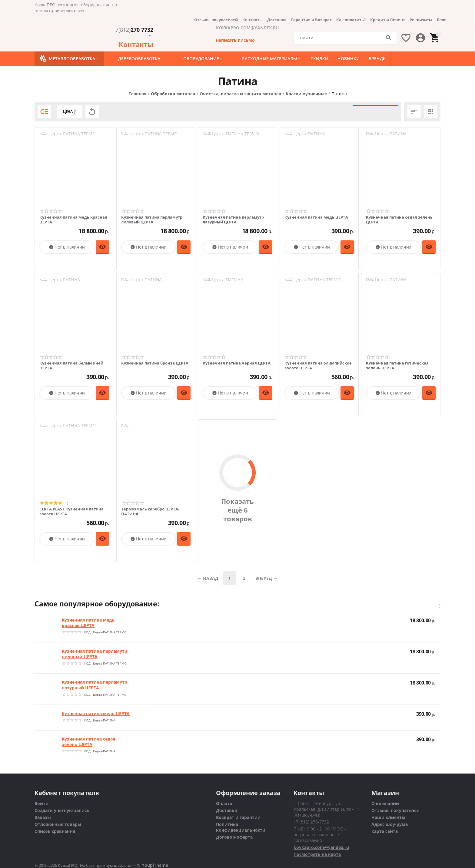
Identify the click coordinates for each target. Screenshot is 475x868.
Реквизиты (421, 20)
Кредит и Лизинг (388, 20)
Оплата (224, 803)
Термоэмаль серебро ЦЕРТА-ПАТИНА (150, 512)
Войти (42, 803)
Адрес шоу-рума (390, 824)
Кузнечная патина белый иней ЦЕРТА (71, 366)
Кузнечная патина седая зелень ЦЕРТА (399, 220)
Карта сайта (385, 831)
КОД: (43, 133)
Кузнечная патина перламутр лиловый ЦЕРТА (152, 220)
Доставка (277, 20)
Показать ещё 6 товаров (237, 510)
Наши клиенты (388, 817)
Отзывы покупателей (216, 20)
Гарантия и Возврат (311, 20)
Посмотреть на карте (317, 854)
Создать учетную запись (62, 810)
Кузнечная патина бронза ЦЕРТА (155, 363)
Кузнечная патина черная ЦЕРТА (237, 363)
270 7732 (133, 30)
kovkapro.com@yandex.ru (321, 847)
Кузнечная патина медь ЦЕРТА (316, 217)
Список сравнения (55, 831)
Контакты (252, 20)
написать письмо (235, 40)
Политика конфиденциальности (241, 827)
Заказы (43, 817)
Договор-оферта (234, 837)
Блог (441, 20)
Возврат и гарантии (238, 817)
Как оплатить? (351, 20)
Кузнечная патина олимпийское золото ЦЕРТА (318, 366)
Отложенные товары (58, 824)
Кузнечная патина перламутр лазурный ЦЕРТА (233, 220)
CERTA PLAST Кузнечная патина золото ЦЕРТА (71, 512)
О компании (385, 803)
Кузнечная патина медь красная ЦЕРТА (73, 220)
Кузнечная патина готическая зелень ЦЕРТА (397, 366)
